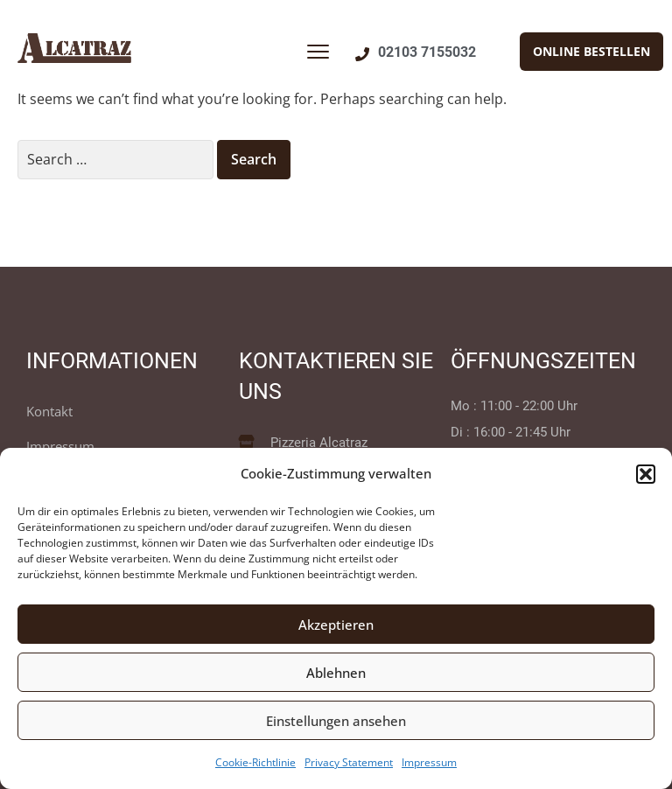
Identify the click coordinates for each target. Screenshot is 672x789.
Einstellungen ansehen (336, 721)
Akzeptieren (336, 625)
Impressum (429, 762)
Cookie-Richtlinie (255, 762)
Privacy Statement (349, 762)
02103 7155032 (427, 52)
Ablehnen (336, 673)
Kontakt (49, 411)
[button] (646, 474)
